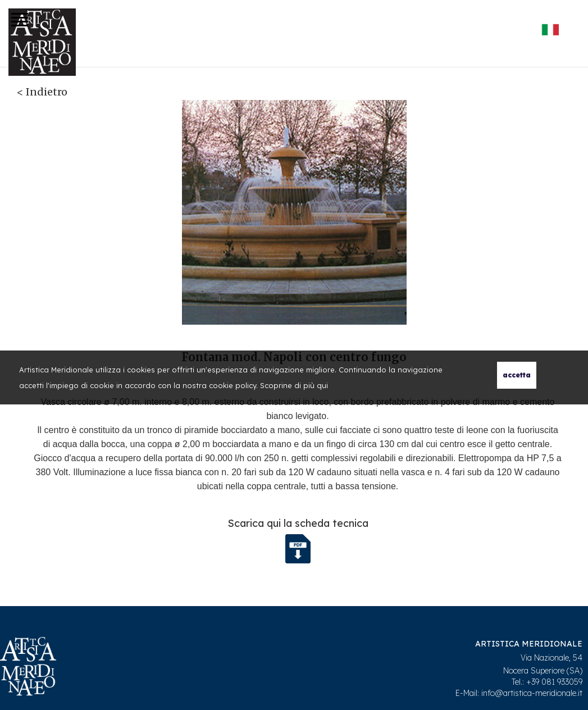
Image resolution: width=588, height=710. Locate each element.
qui (322, 385)
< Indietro (42, 92)
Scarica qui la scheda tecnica (298, 523)
